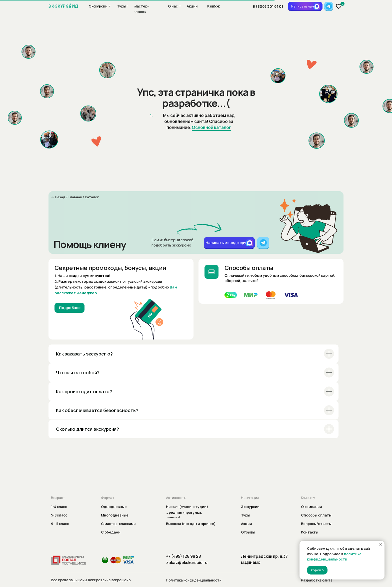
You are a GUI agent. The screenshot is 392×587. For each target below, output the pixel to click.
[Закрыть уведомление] (381, 544)
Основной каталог (211, 127)
